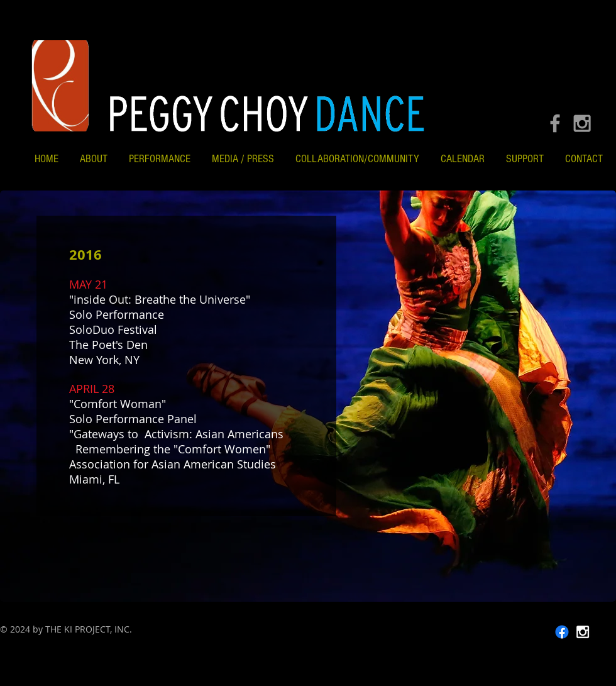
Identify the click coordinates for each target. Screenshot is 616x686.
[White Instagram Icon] (583, 632)
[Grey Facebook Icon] (555, 123)
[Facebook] (562, 632)
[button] (357, 159)
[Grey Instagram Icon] (582, 123)
